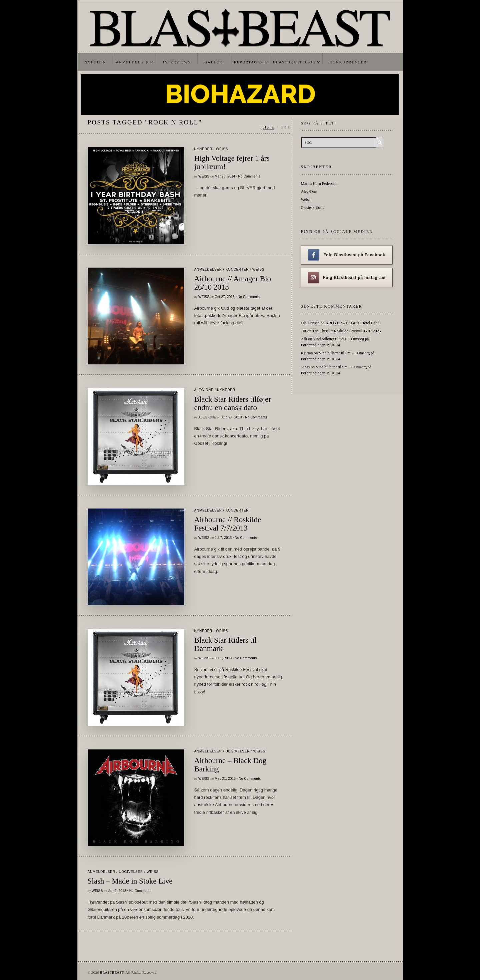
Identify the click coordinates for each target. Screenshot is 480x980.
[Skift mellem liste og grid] (275, 127)
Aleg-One (204, 390)
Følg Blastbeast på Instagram (347, 278)
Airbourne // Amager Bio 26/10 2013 (233, 283)
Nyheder (95, 62)
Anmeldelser (132, 62)
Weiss (222, 149)
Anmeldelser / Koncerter (222, 269)
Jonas (305, 367)
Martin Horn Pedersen (319, 184)
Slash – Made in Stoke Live (130, 881)
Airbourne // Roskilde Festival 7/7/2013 (228, 524)
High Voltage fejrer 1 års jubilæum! (232, 162)
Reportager (249, 62)
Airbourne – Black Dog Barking (230, 765)
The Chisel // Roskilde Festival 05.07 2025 (347, 331)
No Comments (249, 176)
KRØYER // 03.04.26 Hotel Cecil (353, 323)
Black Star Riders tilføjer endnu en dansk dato (233, 403)
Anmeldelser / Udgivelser (222, 751)
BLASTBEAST (112, 972)
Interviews (177, 62)
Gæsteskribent (312, 208)
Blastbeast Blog (294, 62)
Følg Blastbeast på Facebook (346, 255)
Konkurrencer (348, 62)
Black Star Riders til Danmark (225, 644)
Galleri (214, 62)
